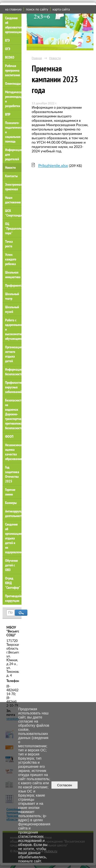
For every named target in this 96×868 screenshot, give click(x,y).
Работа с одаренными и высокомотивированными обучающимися (13, 329)
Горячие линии (10, 492)
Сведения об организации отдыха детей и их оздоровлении (13, 538)
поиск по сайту (37, 9)
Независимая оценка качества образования (13, 452)
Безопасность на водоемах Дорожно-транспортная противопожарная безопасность (13, 414)
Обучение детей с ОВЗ (12, 565)
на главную (13, 9)
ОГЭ (8, 49)
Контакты (11, 176)
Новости (10, 167)
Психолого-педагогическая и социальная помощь (13, 132)
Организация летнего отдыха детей (13, 354)
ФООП (9, 436)
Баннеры (11, 503)
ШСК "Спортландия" (13, 213)
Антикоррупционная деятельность (13, 514)
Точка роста (9, 244)
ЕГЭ (7, 40)
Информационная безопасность (13, 372)
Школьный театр (12, 296)
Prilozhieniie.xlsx (53, 165)
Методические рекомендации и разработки (13, 99)
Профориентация (13, 285)
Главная (37, 58)
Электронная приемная (13, 187)
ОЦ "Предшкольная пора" (13, 228)
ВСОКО (10, 57)
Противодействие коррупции (13, 598)
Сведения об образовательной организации (13, 25)
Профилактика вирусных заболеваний (13, 387)
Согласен (65, 785)
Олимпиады (13, 83)
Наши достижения (13, 200)
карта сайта (61, 9)
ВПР (8, 114)
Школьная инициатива (13, 275)
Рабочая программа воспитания (13, 70)
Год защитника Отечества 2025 (12, 474)
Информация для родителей (13, 154)
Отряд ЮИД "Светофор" (13, 583)
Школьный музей (12, 309)
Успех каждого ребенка (11, 259)
